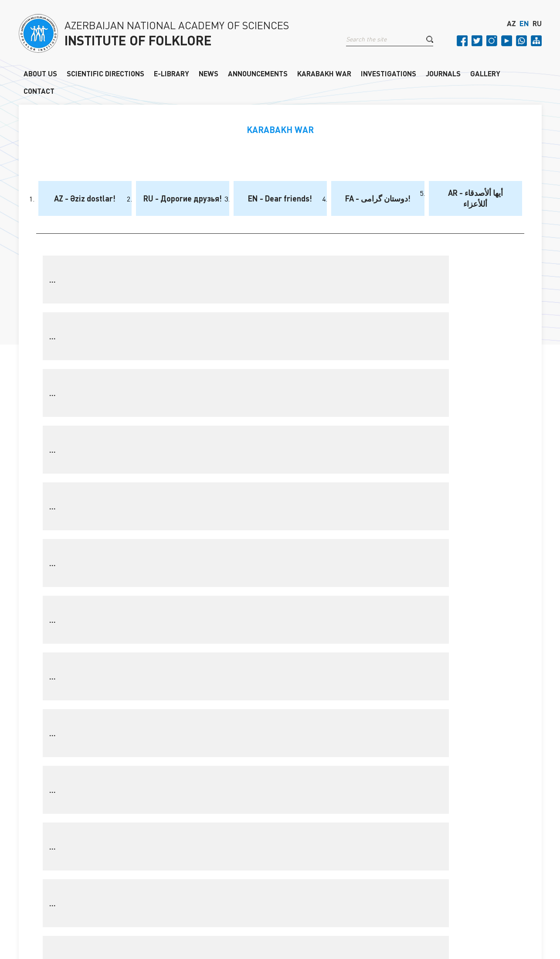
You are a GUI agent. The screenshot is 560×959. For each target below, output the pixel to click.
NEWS (209, 74)
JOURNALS (443, 74)
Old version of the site (453, 922)
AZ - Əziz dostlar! (85, 198)
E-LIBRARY (171, 74)
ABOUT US (40, 74)
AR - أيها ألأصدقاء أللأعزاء (475, 198)
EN (524, 27)
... (53, 280)
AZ (511, 27)
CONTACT (39, 92)
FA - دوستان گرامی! (378, 198)
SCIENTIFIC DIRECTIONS (105, 74)
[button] (430, 43)
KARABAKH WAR (324, 74)
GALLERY (485, 74)
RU (537, 27)
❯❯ (355, 562)
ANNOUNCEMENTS (258, 74)
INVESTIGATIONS (389, 74)
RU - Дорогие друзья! (183, 198)
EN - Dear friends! (280, 198)
